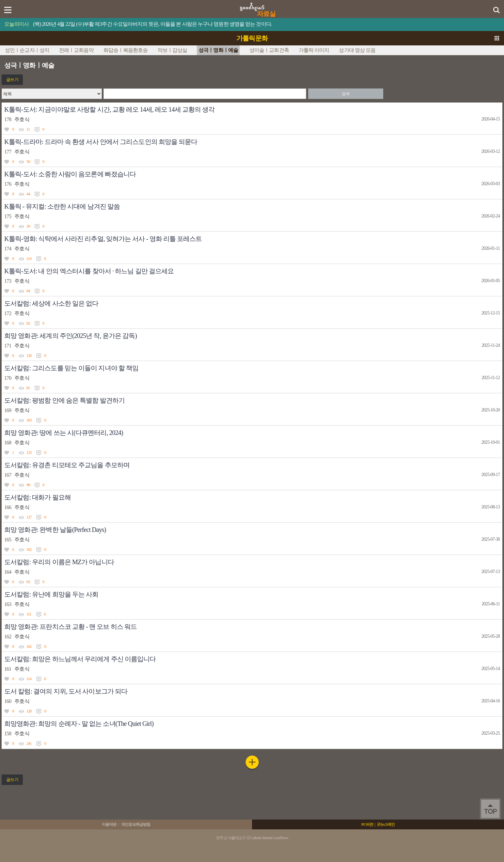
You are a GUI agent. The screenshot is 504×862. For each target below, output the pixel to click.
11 (28, 129)
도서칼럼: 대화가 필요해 (38, 497)
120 (29, 356)
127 (29, 517)
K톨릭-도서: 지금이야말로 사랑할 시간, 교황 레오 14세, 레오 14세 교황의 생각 (109, 109)
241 (29, 743)
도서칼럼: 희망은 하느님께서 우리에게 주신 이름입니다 (80, 659)
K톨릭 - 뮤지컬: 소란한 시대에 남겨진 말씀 (62, 206)
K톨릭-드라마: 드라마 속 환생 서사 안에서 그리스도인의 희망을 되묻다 (101, 142)
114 (29, 259)
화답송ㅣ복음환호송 (126, 50)
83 (28, 582)
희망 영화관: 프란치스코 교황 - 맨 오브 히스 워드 (71, 627)
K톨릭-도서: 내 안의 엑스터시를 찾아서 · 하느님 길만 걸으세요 (89, 271)
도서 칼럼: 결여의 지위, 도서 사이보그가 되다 (66, 691)
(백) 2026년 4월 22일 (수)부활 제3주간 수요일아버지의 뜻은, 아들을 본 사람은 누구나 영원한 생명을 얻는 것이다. (153, 24)
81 (28, 388)
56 (28, 162)
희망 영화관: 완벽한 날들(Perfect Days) (55, 530)
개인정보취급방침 (136, 824)
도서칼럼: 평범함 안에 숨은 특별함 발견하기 (64, 400)
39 (28, 226)
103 (29, 420)
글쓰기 (12, 80)
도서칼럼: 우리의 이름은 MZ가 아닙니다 (59, 562)
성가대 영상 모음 (357, 50)
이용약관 (109, 824)
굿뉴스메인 (386, 824)
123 (29, 453)
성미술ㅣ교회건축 (269, 50)
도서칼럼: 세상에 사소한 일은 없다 (51, 303)
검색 (345, 94)
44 (28, 194)
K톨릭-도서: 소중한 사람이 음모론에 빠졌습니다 (70, 174)
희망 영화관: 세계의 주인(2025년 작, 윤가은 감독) (71, 336)
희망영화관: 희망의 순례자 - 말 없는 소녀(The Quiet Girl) (79, 724)
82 (28, 323)
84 (28, 291)
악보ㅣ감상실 (173, 50)
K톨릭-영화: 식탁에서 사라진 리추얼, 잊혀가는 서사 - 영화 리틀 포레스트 (103, 239)
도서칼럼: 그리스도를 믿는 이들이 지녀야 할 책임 (71, 368)
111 (29, 614)
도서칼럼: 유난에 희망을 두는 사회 (51, 594)
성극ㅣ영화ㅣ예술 (218, 50)
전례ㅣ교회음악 (76, 50)
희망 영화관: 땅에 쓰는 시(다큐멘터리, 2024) (64, 433)
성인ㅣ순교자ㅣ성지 (27, 50)
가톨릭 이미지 (314, 50)
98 (28, 485)
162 (29, 550)
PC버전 (367, 824)
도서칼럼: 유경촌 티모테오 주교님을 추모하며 (67, 465)
